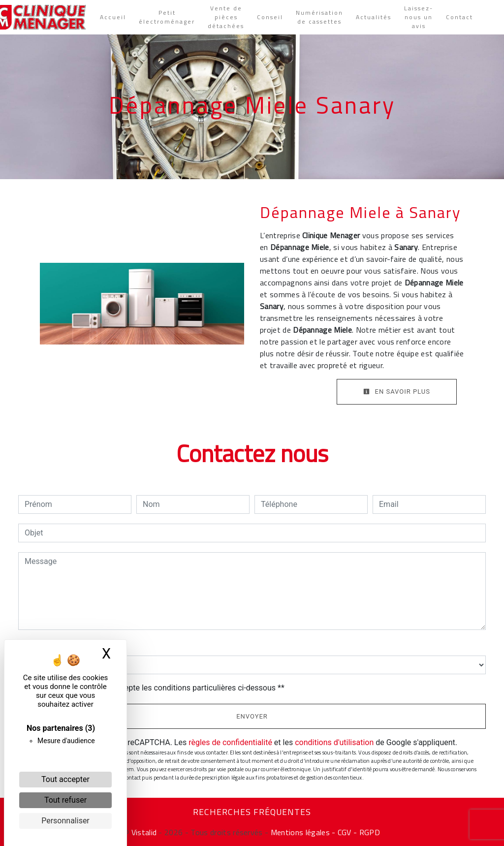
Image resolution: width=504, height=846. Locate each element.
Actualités (374, 17)
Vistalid (144, 832)
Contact (459, 17)
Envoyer (252, 716)
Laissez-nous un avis (419, 17)
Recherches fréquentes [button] (252, 812)
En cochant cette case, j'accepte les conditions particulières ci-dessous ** (156, 688)
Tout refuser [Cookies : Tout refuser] (65, 800)
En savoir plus (397, 392)
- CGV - (345, 832)
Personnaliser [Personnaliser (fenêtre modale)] (65, 821)
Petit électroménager (167, 17)
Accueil (113, 17)
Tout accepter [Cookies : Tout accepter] (65, 779)
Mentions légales (299, 832)
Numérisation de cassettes (319, 17)
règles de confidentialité (230, 742)
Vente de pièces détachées (226, 17)
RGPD (370, 832)
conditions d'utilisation (334, 742)
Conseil (270, 17)
